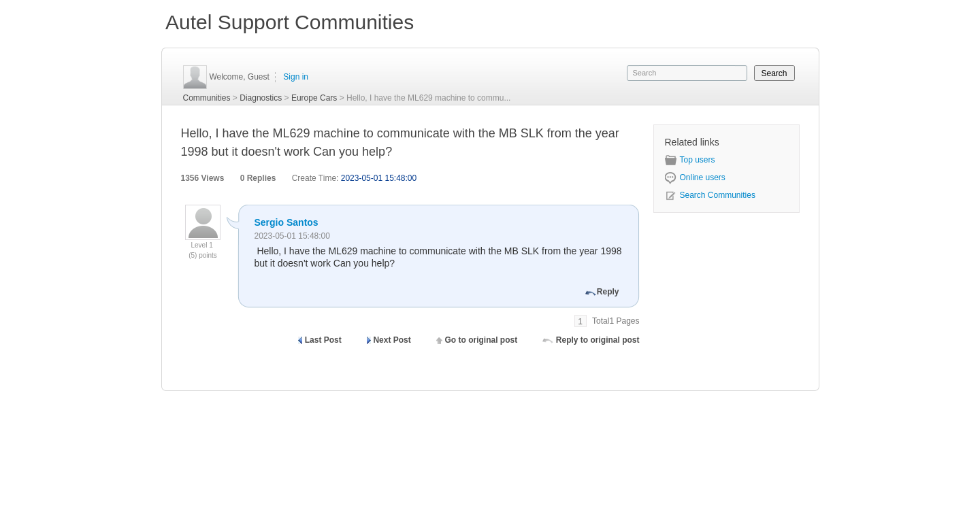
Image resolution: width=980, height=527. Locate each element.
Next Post (392, 340)
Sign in (296, 77)
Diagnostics (261, 98)
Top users (690, 160)
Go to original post (481, 340)
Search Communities (710, 195)
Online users (695, 177)
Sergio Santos (287, 222)
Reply (608, 292)
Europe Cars (314, 98)
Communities (207, 98)
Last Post (323, 340)
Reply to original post (598, 340)
